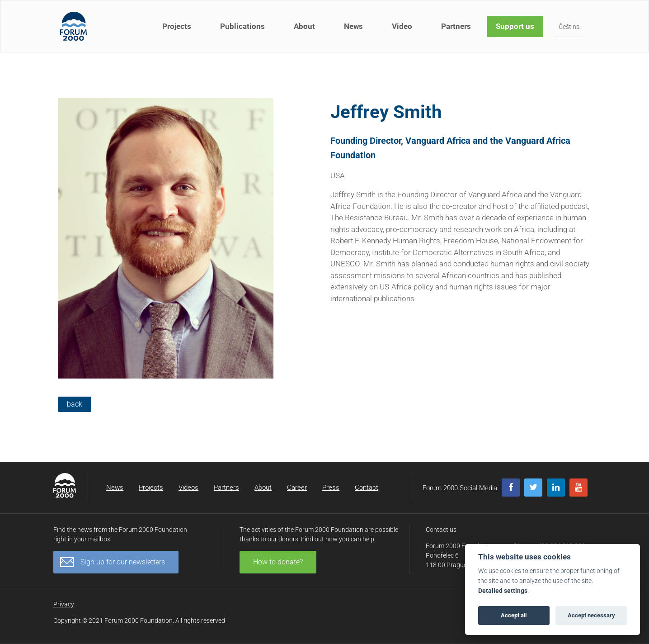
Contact (367, 488)
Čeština (569, 27)
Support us (515, 26)
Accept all (514, 615)
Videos (188, 488)
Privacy (64, 604)
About (304, 26)
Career (297, 488)
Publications (242, 26)
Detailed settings (503, 591)
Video (402, 26)
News (353, 26)
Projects (177, 26)
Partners (456, 26)
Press (331, 488)
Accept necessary (591, 615)
